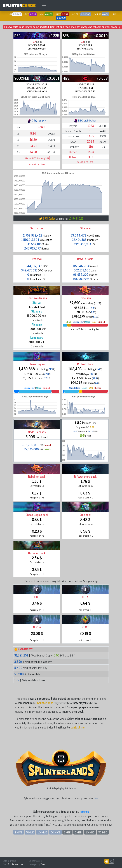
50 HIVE (55, 832)
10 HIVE (42, 832)
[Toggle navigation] (44, 6)
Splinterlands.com (16, 864)
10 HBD (90, 832)
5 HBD (78, 832)
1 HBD (67, 832)
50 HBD (103, 832)
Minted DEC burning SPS (37, 158)
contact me (78, 727)
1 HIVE (19, 832)
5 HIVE (30, 832)
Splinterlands (45, 703)
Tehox (43, 864)
